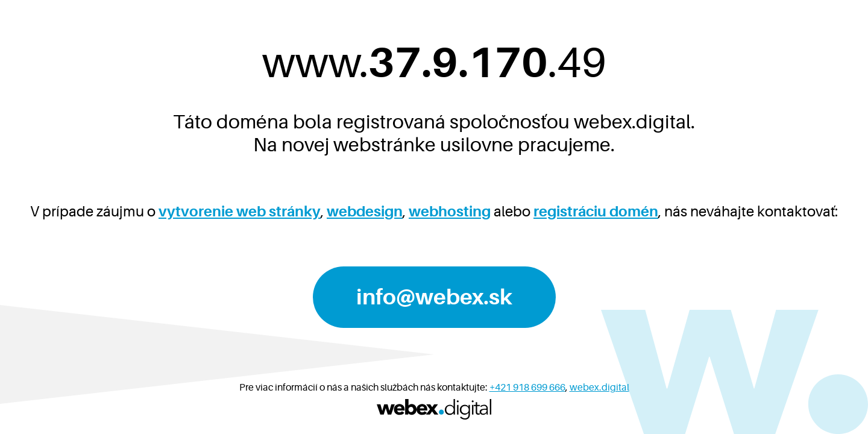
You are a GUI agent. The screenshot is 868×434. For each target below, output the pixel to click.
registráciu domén (596, 212)
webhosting (450, 212)
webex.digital (599, 388)
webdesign (365, 212)
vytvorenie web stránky (240, 212)
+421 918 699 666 (527, 388)
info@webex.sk (434, 297)
